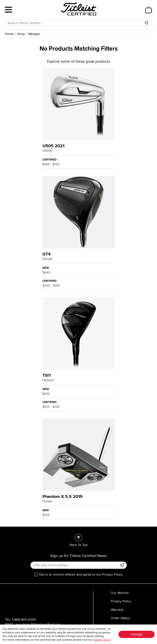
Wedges (34, 34)
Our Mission (120, 593)
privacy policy (102, 640)
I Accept (137, 634)
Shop (21, 34)
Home (9, 34)
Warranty (117, 610)
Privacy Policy (121, 601)
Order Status (120, 618)
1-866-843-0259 (24, 620)
